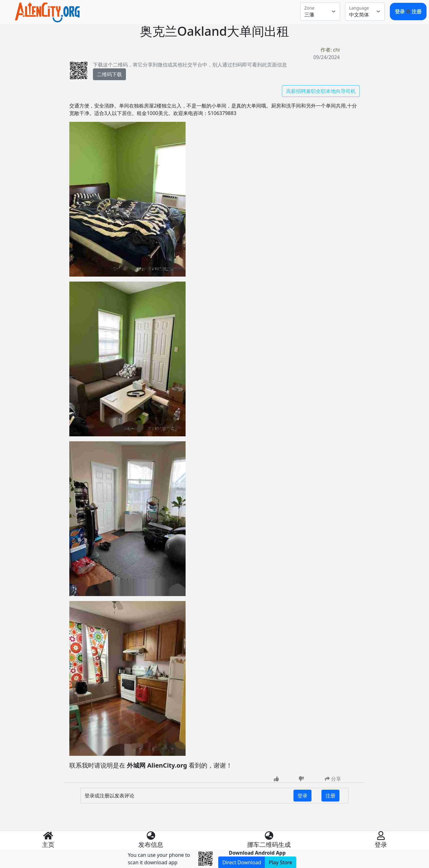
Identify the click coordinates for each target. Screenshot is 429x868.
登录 (400, 11)
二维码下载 (109, 74)
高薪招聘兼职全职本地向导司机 (321, 91)
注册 (417, 11)
